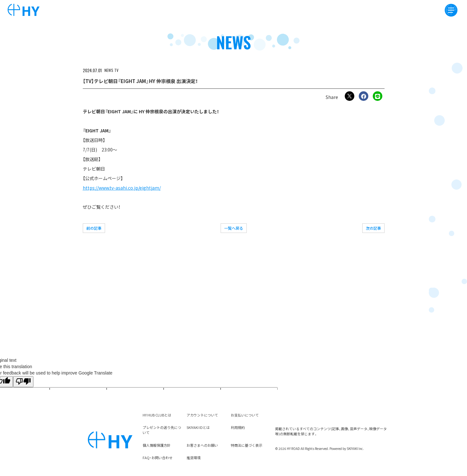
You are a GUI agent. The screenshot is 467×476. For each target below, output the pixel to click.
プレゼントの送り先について (162, 430)
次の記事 (373, 228)
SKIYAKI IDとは (198, 427)
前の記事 (94, 228)
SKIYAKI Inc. (355, 448)
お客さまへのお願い (202, 445)
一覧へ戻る (234, 228)
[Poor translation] (23, 382)
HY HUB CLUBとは (157, 415)
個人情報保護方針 (157, 445)
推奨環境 (194, 458)
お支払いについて (245, 415)
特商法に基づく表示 (247, 445)
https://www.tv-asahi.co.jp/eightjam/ (122, 188)
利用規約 (238, 427)
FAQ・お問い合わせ (158, 458)
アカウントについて (202, 415)
